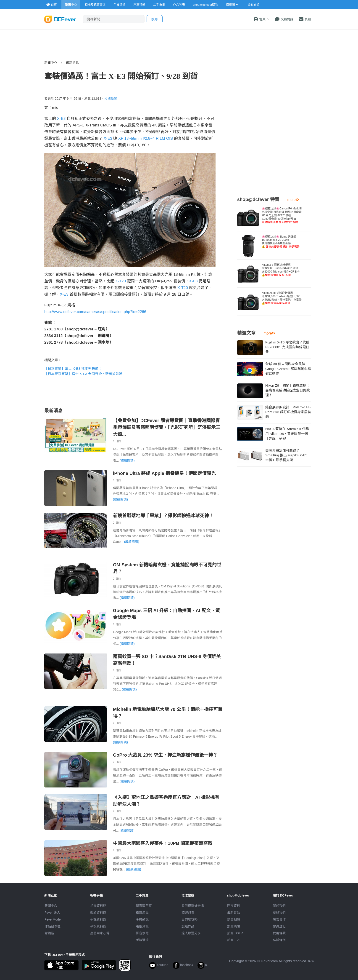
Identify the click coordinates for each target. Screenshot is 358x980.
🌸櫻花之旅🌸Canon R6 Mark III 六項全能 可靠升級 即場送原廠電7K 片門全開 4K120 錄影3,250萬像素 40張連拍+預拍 (282, 215)
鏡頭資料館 (98, 913)
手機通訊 (142, 919)
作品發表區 (53, 926)
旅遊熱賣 (188, 913)
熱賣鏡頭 (234, 926)
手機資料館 (98, 919)
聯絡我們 (279, 913)
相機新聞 (111, 99)
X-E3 (61, 119)
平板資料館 (98, 926)
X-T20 (121, 281)
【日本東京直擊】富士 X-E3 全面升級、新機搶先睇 (83, 374)
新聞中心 (51, 63)
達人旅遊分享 (191, 933)
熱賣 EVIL (234, 940)
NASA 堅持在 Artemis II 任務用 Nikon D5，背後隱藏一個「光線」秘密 (287, 434)
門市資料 (234, 906)
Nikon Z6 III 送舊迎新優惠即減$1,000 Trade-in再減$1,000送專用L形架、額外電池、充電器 (282, 298)
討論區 (49, 933)
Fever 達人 (52, 913)
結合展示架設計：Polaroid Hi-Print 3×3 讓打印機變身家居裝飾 (288, 412)
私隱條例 (279, 940)
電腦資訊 (142, 926)
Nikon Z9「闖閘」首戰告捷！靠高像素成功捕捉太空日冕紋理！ (288, 390)
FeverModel (53, 919)
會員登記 (279, 926)
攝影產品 (142, 913)
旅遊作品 (188, 926)
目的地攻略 (190, 919)
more (293, 200)
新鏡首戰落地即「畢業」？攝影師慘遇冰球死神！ (163, 516)
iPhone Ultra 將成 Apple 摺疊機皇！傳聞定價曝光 (164, 473)
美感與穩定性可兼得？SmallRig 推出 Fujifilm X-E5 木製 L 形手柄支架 (286, 455)
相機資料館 (98, 906)
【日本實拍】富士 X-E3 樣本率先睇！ (73, 368)
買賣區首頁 (144, 906)
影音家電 (142, 933)
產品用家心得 (100, 933)
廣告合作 (279, 919)
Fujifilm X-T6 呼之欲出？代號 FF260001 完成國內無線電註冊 (287, 347)
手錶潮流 (142, 940)
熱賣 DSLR (235, 933)
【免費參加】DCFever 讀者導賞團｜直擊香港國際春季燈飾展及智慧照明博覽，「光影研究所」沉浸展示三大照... (167, 427)
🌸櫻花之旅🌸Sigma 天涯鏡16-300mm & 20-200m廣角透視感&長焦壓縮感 (281, 242)
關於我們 (279, 906)
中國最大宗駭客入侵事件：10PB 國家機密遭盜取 (163, 843)
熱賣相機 (234, 919)
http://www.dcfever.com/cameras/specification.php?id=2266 (95, 312)
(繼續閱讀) (127, 461)
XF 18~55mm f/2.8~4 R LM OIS (146, 138)
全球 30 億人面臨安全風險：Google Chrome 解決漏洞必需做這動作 (288, 369)
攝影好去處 (193, 906)
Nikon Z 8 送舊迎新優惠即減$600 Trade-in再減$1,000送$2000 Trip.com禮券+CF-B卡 (281, 270)
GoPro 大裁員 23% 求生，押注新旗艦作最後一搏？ (165, 755)
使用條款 (279, 933)
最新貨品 (234, 913)
